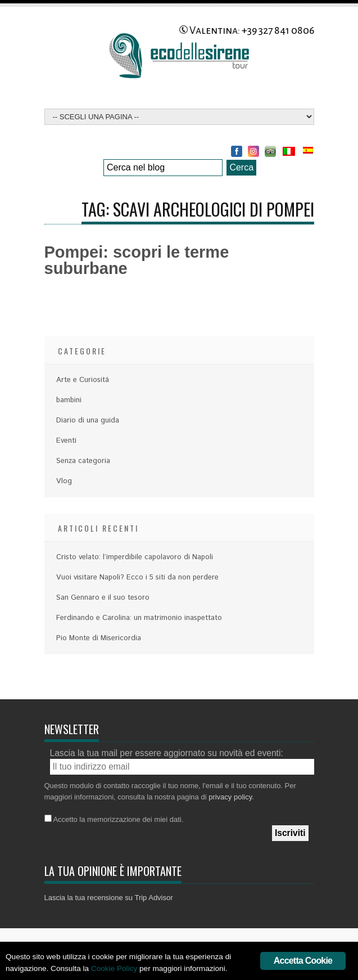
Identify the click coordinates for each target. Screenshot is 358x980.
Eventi (66, 441)
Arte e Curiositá (83, 380)
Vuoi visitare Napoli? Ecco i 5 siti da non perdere (137, 577)
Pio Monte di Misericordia (99, 638)
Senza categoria (83, 461)
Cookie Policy (114, 968)
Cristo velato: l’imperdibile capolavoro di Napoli (135, 557)
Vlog (64, 481)
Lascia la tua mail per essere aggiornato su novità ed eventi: (167, 753)
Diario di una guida (88, 421)
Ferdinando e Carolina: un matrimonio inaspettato (139, 618)
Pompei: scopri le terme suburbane (137, 260)
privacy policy (230, 797)
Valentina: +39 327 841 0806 (247, 30)
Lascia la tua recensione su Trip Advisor (109, 898)
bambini (69, 400)
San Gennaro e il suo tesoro (103, 598)
